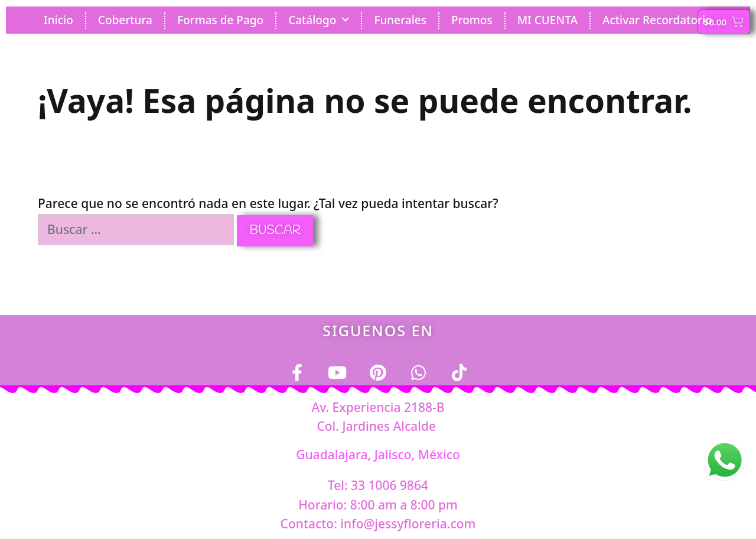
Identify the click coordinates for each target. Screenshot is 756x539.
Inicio (58, 20)
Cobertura (125, 20)
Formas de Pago (220, 20)
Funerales (400, 20)
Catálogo (319, 20)
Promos (472, 20)
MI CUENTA (548, 20)
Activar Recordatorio (657, 20)
